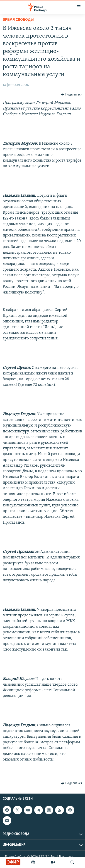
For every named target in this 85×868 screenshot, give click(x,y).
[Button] (72, 95)
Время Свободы (18, 20)
